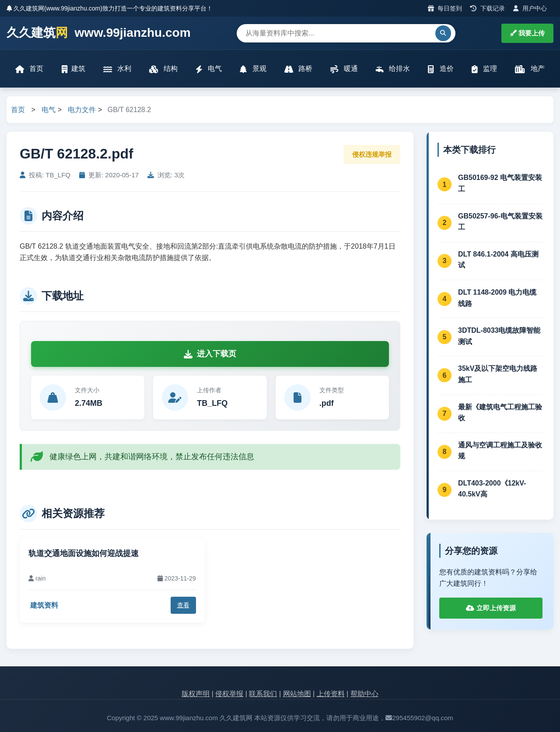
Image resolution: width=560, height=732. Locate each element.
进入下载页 (210, 354)
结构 (163, 69)
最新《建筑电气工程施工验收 (500, 413)
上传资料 (331, 694)
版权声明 (196, 694)
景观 (253, 69)
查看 (183, 605)
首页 (29, 69)
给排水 (393, 69)
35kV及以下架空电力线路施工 (498, 374)
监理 (484, 69)
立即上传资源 (491, 608)
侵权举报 (229, 694)
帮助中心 (364, 694)
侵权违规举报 (372, 154)
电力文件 (82, 110)
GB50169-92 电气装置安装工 (500, 183)
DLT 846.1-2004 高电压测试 (498, 260)
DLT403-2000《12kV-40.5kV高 (492, 489)
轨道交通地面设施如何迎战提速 (84, 553)
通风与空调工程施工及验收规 (500, 451)
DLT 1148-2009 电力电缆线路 (497, 298)
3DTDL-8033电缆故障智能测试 (499, 336)
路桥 (298, 69)
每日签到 (445, 8)
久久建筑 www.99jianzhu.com (99, 33)
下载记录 (488, 8)
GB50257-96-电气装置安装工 (500, 222)
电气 (209, 69)
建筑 (73, 69)
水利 (117, 69)
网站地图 (297, 694)
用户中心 (530, 8)
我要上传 (527, 33)
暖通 (344, 69)
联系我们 (263, 694)
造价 (441, 69)
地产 (530, 69)
